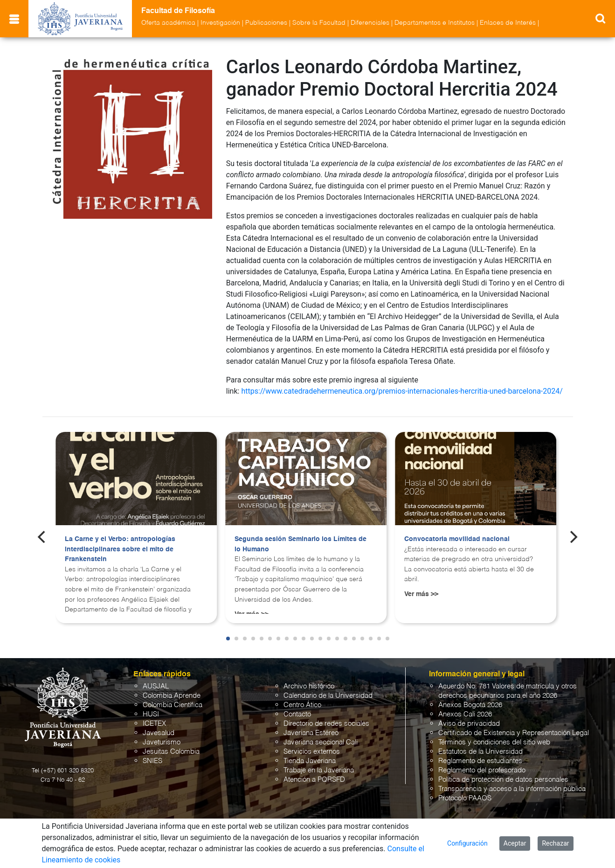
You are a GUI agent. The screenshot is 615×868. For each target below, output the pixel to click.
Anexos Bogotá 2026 (470, 705)
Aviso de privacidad (469, 724)
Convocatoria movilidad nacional (457, 539)
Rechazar (555, 843)
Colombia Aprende (172, 696)
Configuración (467, 843)
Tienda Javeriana (310, 761)
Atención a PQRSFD (314, 780)
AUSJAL (156, 686)
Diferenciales (370, 23)
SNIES (152, 761)
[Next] (573, 537)
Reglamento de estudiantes (480, 761)
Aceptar (515, 843)
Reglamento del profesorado (482, 770)
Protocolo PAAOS (465, 798)
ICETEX (154, 724)
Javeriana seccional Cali (321, 742)
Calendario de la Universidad (328, 696)
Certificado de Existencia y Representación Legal (514, 733)
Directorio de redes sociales (326, 724)
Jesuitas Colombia (171, 752)
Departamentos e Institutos (435, 23)
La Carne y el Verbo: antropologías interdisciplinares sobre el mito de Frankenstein (120, 549)
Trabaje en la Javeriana (319, 770)
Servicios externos (312, 752)
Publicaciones (266, 23)
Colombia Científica (173, 705)
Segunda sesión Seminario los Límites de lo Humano (301, 544)
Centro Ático (302, 705)
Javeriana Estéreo (311, 733)
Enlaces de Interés (508, 23)
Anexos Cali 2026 (465, 714)
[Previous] (42, 537)
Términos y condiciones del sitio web (494, 742)
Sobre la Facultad (319, 23)
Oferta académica (168, 23)
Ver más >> (421, 594)
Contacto (297, 714)
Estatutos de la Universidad (480, 752)
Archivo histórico (309, 686)
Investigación (220, 23)
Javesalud (159, 733)
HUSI (151, 714)
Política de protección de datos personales (503, 780)
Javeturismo (162, 742)
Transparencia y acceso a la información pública (512, 789)
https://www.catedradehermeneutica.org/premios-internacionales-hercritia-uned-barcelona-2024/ (402, 391)
